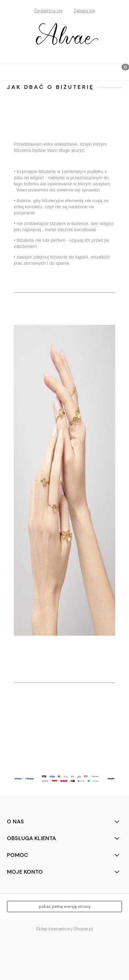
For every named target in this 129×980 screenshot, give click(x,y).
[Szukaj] (103, 70)
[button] (9, 71)
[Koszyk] (120, 72)
